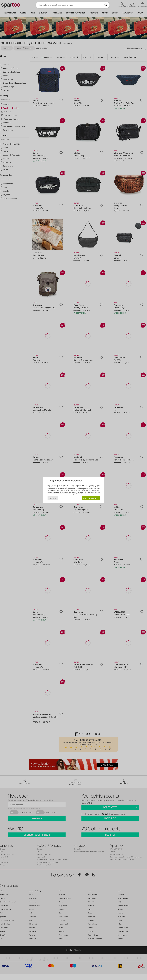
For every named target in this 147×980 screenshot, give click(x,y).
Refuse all (53, 498)
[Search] (106, 5)
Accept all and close (91, 498)
